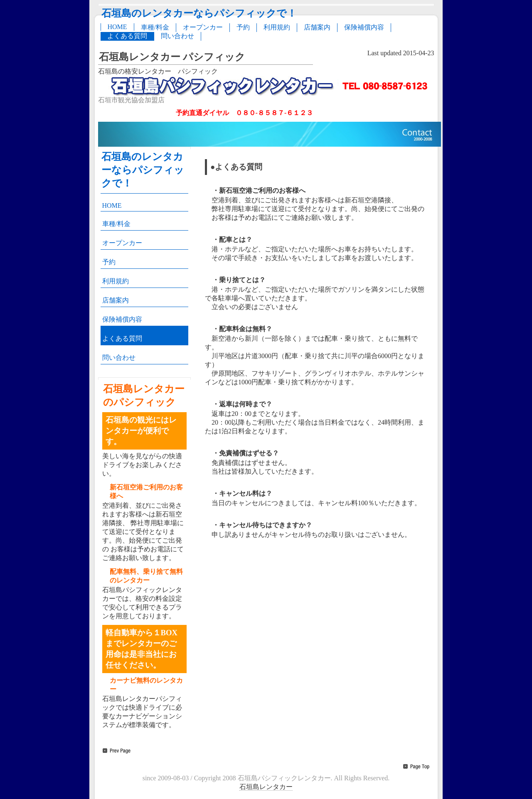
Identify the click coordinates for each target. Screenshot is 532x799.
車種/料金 (155, 27)
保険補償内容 (364, 27)
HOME (117, 27)
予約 (243, 27)
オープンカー (203, 27)
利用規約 (277, 27)
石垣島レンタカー (266, 787)
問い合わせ (177, 36)
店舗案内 (317, 27)
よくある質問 (127, 36)
